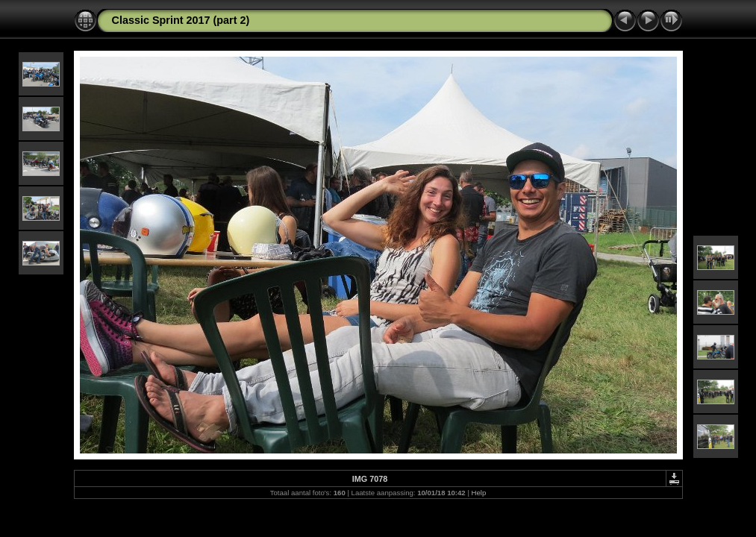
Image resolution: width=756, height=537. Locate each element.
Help (479, 493)
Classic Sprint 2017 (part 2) (181, 20)
